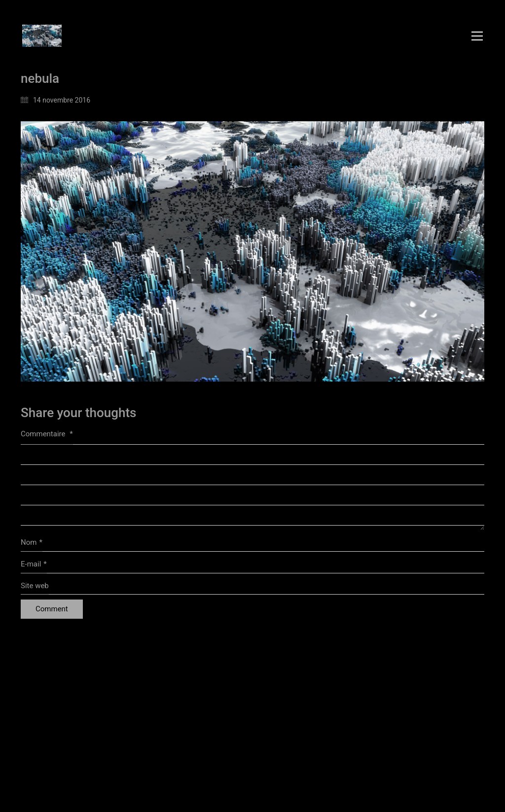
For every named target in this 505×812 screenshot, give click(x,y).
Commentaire (47, 434)
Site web (35, 586)
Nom (32, 543)
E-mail (34, 565)
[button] (477, 36)
